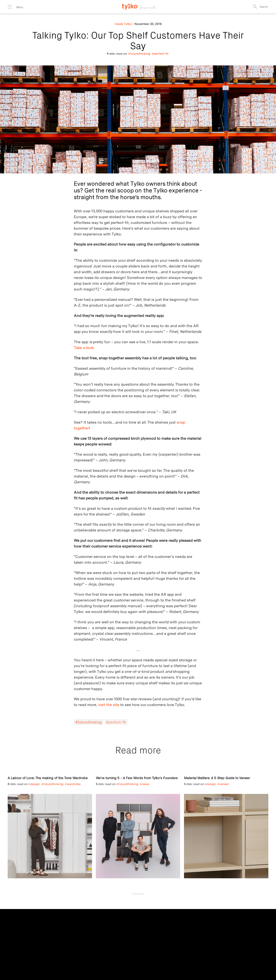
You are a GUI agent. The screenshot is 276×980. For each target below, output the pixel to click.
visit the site (109, 705)
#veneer (223, 784)
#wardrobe (73, 784)
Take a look (84, 348)
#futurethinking (139, 54)
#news (145, 784)
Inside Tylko (123, 24)
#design (34, 784)
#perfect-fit (160, 54)
